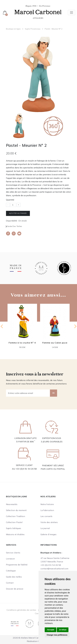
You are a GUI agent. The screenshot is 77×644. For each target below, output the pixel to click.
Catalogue (11, 571)
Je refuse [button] (63, 630)
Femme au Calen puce (55, 343)
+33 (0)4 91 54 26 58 (26, 469)
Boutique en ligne (13, 29)
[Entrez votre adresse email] (28, 393)
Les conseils (46, 516)
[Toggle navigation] (72, 13)
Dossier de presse (15, 589)
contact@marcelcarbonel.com (54, 569)
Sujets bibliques (14, 528)
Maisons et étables (15, 534)
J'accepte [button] (51, 630)
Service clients (13, 553)
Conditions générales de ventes (21, 610)
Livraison (10, 559)
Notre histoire (47, 504)
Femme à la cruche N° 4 (22, 343)
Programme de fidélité (17, 565)
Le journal (45, 528)
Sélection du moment (16, 510)
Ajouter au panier (18, 213)
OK (54, 393)
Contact (10, 583)
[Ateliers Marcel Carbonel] (38, 12)
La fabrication (47, 510)
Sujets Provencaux (33, 29)
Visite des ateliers (49, 522)
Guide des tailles (15, 226)
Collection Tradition (16, 516)
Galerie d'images (49, 534)
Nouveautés (12, 504)
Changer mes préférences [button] (57, 635)
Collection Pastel (14, 522)
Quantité (10, 200)
